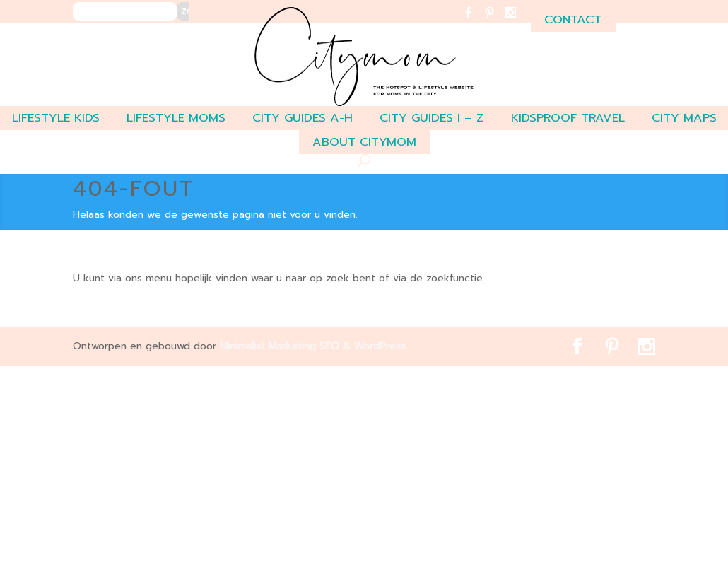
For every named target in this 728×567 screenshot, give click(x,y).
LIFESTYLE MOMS (176, 118)
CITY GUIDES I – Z (432, 118)
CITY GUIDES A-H (303, 118)
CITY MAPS (684, 118)
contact (573, 19)
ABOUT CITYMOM (364, 142)
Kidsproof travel (568, 118)
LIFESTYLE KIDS (56, 118)
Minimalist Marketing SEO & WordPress (313, 346)
